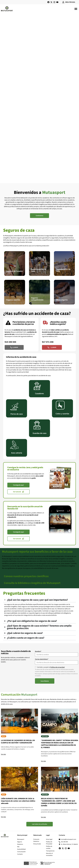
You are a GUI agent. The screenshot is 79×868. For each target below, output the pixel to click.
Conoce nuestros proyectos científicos (26, 576)
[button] (76, 9)
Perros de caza (17, 414)
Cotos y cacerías (62, 414)
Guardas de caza (39, 433)
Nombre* (38, 651)
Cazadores (39, 394)
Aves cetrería (17, 453)
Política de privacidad (57, 667)
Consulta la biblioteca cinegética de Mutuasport (32, 583)
